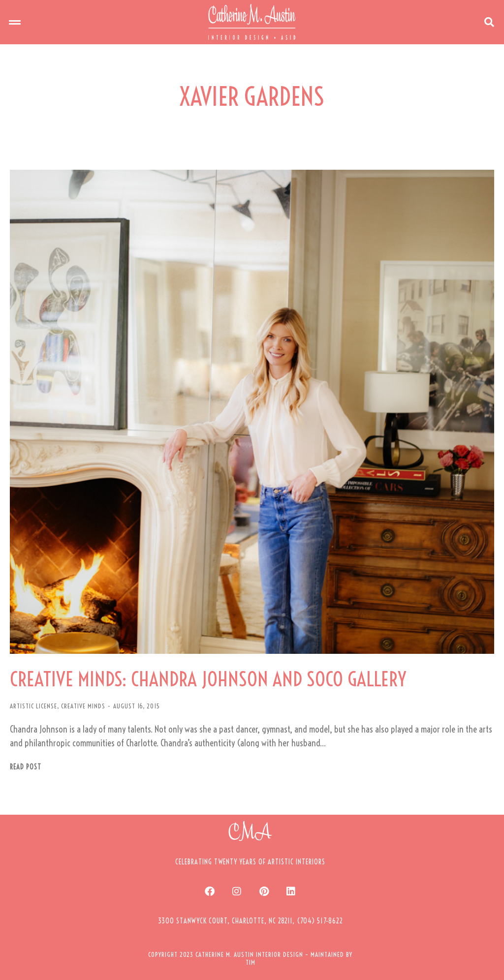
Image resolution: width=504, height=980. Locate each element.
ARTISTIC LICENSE (33, 706)
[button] (15, 22)
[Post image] (252, 412)
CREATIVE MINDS (83, 706)
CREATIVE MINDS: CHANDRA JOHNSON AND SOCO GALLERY (208, 679)
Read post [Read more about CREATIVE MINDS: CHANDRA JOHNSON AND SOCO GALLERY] (26, 767)
